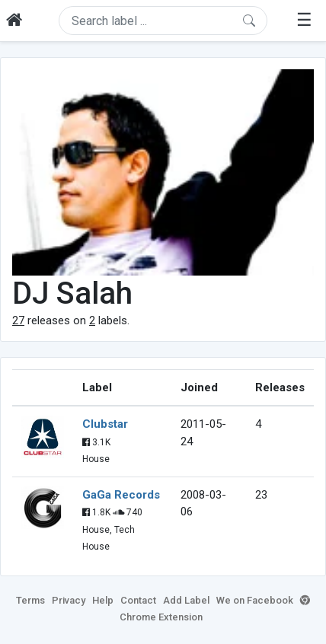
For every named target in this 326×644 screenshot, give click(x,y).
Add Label (186, 600)
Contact (138, 600)
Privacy (69, 600)
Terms (30, 600)
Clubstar (105, 424)
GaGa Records (121, 495)
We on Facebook (255, 600)
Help (103, 600)
